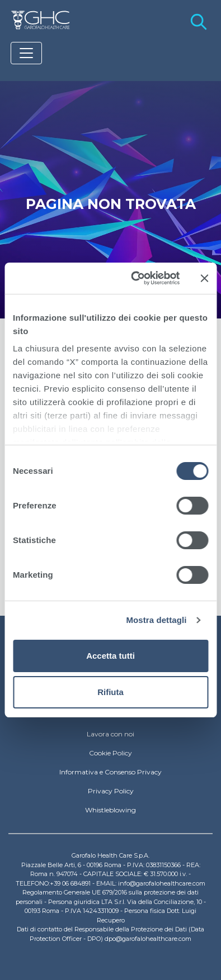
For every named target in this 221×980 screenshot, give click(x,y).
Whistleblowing (110, 810)
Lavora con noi (110, 734)
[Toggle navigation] (26, 53)
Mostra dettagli (156, 620)
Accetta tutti (110, 656)
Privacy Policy (111, 791)
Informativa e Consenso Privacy (110, 772)
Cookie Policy (110, 753)
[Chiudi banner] (204, 278)
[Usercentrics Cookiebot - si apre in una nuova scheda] (135, 278)
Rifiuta (110, 692)
